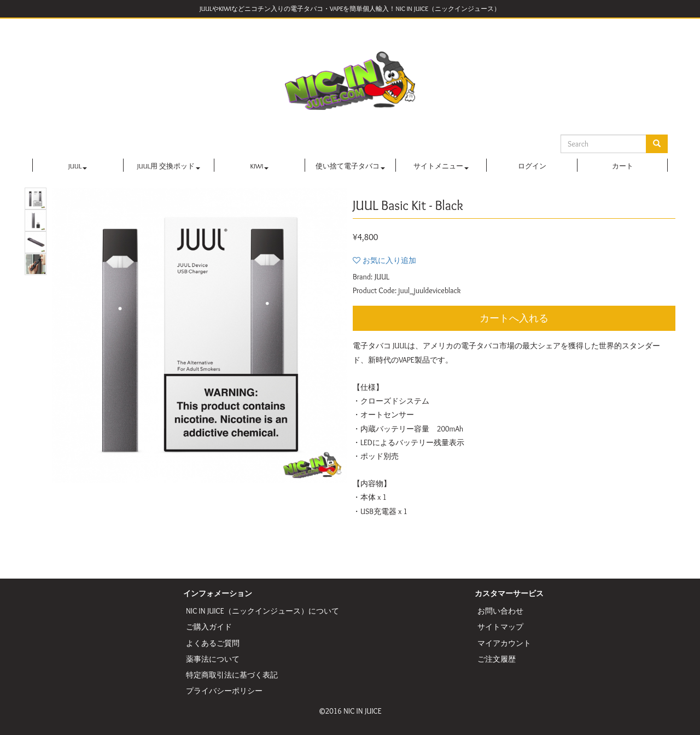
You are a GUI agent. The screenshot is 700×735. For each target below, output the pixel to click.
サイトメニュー (441, 166)
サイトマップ (500, 627)
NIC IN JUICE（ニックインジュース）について (262, 611)
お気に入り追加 (389, 260)
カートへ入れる (514, 318)
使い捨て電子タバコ (350, 166)
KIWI (260, 166)
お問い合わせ (500, 611)
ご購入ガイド (209, 627)
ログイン (532, 166)
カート (623, 166)
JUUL (78, 166)
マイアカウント (504, 643)
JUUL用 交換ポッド (169, 166)
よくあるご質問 (213, 643)
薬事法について (213, 659)
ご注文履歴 (497, 659)
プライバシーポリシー (224, 691)
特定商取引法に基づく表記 (232, 675)
